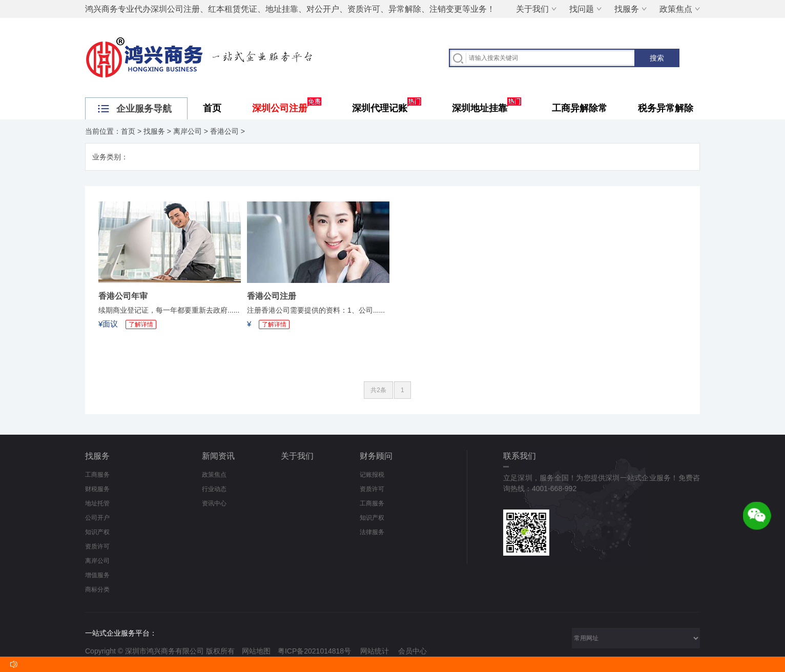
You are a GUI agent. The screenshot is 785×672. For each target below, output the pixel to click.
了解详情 (141, 324)
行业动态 (214, 489)
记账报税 (372, 475)
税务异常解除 (666, 108)
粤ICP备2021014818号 (314, 651)
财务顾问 (376, 456)
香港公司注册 (272, 296)
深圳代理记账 (387, 108)
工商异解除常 (580, 108)
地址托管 (97, 503)
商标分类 (97, 589)
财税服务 (97, 489)
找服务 (627, 9)
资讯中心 (214, 503)
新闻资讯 (218, 456)
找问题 (582, 9)
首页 (212, 108)
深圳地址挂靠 (487, 108)
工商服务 (97, 475)
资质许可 (97, 546)
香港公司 (224, 131)
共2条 (378, 390)
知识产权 (97, 532)
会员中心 (412, 651)
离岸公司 (188, 131)
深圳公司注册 (287, 108)
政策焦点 (676, 9)
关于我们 (532, 9)
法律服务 (372, 532)
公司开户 (97, 518)
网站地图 (256, 651)
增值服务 (97, 575)
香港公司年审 (123, 296)
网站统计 (375, 651)
